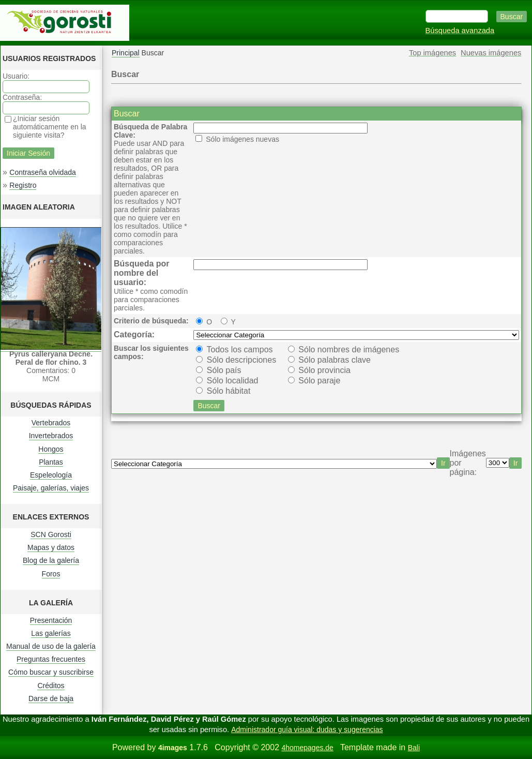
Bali (414, 748)
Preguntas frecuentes (51, 659)
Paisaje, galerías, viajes (51, 488)
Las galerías (51, 633)
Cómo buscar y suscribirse (51, 672)
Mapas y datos (51, 547)
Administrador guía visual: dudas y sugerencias (307, 730)
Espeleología (51, 475)
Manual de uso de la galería (51, 646)
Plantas (51, 462)
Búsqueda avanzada (460, 31)
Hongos (51, 449)
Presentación (51, 620)
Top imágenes (432, 53)
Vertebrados (51, 423)
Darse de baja (51, 698)
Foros (51, 574)
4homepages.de (307, 748)
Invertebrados (51, 436)
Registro (23, 185)
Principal (126, 53)
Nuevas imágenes (491, 53)
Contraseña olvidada (42, 172)
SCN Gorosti (51, 534)
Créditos (51, 686)
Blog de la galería (51, 560)
